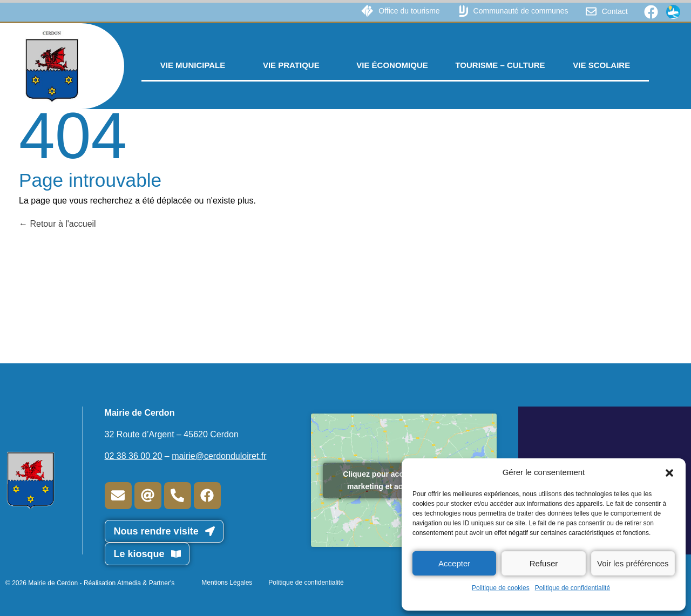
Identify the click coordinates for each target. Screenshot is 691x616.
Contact (615, 11)
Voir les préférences (633, 563)
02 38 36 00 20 (134, 456)
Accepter (454, 563)
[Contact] (591, 11)
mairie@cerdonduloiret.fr (219, 456)
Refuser (544, 563)
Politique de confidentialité (573, 588)
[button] (669, 472)
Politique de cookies (501, 588)
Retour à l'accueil (57, 224)
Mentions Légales (227, 583)
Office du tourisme (409, 11)
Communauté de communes (521, 11)
